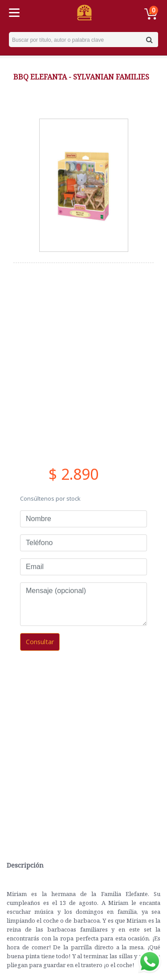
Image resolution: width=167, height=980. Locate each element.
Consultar (40, 642)
